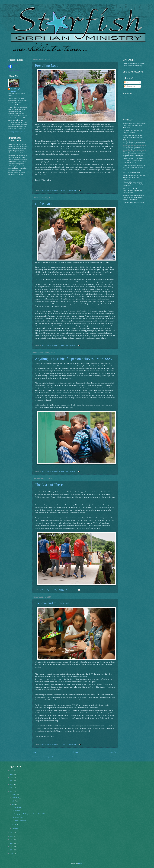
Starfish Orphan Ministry (16, 90)
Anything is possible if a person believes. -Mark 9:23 (73, 359)
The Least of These (49, 485)
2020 (12, 777)
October (15, 794)
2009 (12, 853)
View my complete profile (17, 132)
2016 (12, 791)
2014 (12, 836)
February (15, 828)
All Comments (129, 86)
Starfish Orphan (13, 63)
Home (76, 752)
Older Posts (113, 752)
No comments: (72, 190)
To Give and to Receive (52, 603)
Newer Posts (38, 752)
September (16, 798)
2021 (12, 774)
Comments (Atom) (47, 757)
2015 (12, 833)
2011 (12, 847)
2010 (12, 850)
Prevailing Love (47, 65)
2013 (12, 840)
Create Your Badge (14, 70)
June (14, 805)
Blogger (81, 863)
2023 (12, 771)
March (14, 825)
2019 (12, 781)
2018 (12, 784)
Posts (127, 82)
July (14, 801)
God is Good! (45, 204)
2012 (12, 843)
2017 (12, 788)
